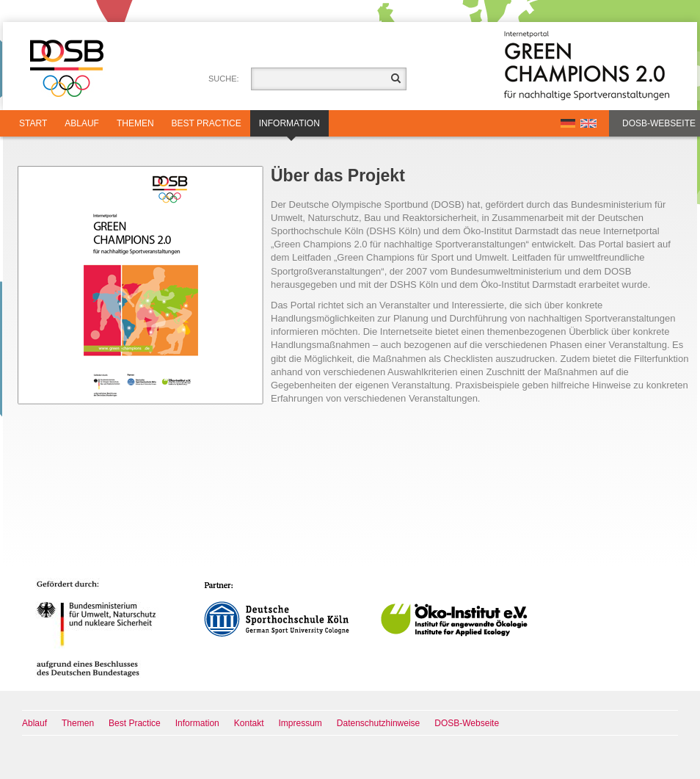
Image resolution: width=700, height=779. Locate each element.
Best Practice (207, 123)
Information (289, 127)
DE (568, 123)
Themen (135, 123)
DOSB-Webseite (659, 123)
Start (33, 123)
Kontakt (249, 723)
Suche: (224, 79)
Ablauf (82, 123)
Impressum (300, 723)
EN (588, 123)
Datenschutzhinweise (378, 723)
